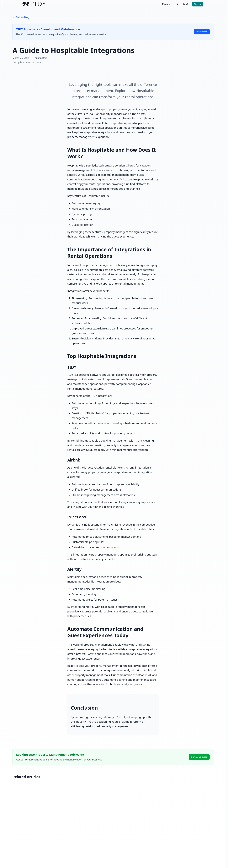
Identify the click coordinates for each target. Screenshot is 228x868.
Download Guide (199, 757)
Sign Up (198, 4)
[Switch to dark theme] (177, 4)
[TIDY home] (91, 4)
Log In (186, 4)
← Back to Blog (21, 17)
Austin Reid (41, 58)
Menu (166, 4)
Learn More (202, 32)
